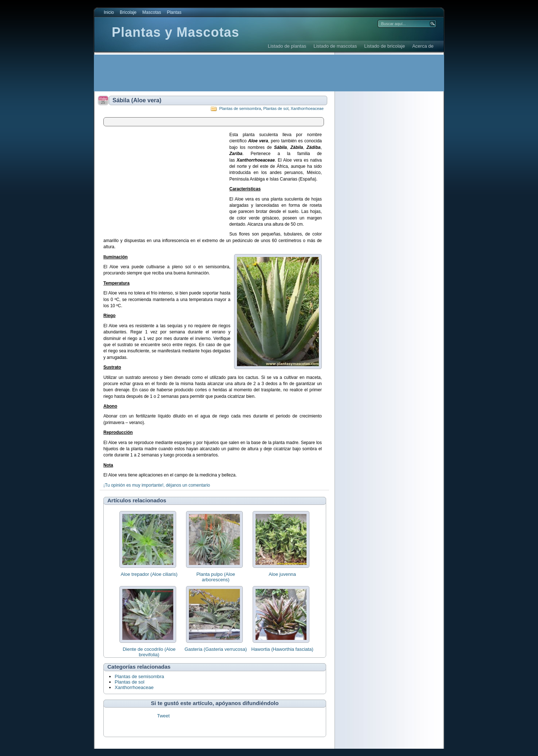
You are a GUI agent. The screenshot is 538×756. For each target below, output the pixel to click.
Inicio (109, 12)
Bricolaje (128, 12)
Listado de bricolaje (384, 46)
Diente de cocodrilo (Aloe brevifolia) (149, 652)
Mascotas (152, 12)
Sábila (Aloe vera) (137, 100)
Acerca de (423, 46)
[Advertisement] (227, 73)
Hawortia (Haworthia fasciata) (282, 649)
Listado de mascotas (335, 46)
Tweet (163, 716)
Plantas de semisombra (240, 108)
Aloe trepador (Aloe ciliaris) (149, 574)
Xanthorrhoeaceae (307, 108)
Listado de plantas (287, 46)
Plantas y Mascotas (175, 32)
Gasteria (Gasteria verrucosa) (216, 649)
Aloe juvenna (282, 574)
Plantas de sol (276, 108)
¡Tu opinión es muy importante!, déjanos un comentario (157, 485)
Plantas (174, 12)
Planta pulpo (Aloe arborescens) (215, 577)
